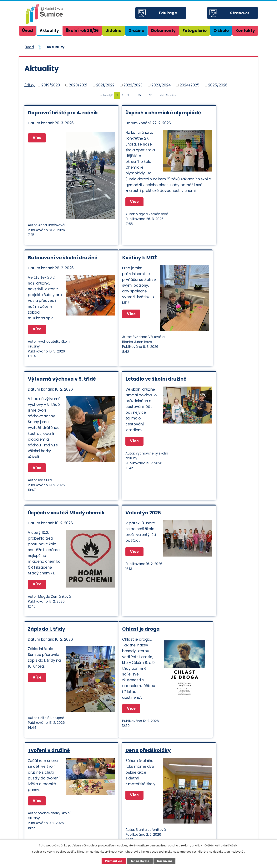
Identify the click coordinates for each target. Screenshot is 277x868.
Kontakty (245, 31)
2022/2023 (133, 85)
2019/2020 (51, 85)
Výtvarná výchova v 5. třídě (133, 285)
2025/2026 (218, 85)
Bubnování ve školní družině (207, 116)
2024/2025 (189, 85)
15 (140, 95)
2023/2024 (161, 85)
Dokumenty (163, 31)
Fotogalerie (195, 31)
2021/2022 (105, 85)
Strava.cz (240, 13)
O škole (221, 31)
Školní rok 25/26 (82, 31)
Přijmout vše (114, 861)
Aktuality (49, 31)
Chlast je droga (47, 597)
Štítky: (30, 85)
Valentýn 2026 (123, 446)
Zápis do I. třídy (201, 446)
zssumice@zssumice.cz (165, 823)
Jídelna (114, 31)
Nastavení (165, 861)
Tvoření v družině (126, 597)
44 (162, 95)
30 (151, 95)
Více (38, 231)
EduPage (169, 13)
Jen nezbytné (140, 861)
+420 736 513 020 (221, 833)
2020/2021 (78, 85)
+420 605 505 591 (222, 814)
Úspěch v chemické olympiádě (129, 116)
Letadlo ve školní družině (213, 282)
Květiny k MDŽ (46, 282)
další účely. (231, 845)
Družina (136, 31)
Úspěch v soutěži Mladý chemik (57, 449)
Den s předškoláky (205, 597)
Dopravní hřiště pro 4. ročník (55, 116)
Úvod (28, 31)
